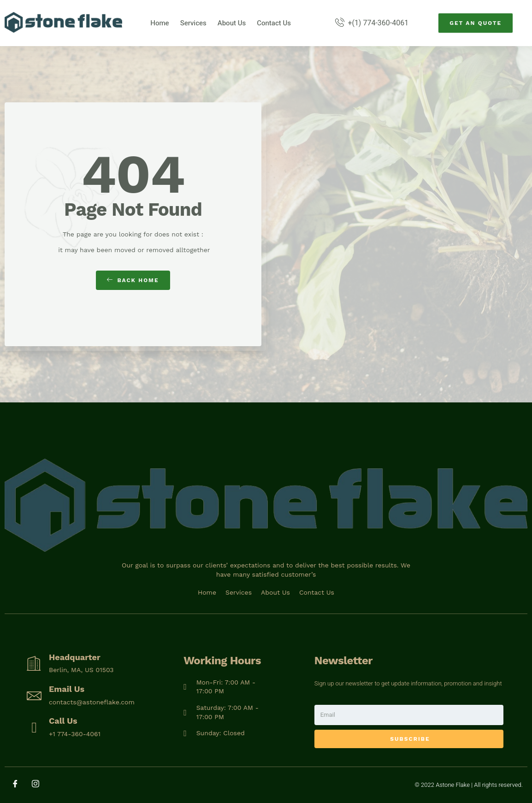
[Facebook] (18, 785)
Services (193, 23)
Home (160, 23)
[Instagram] (39, 785)
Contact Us (274, 23)
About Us (232, 23)
